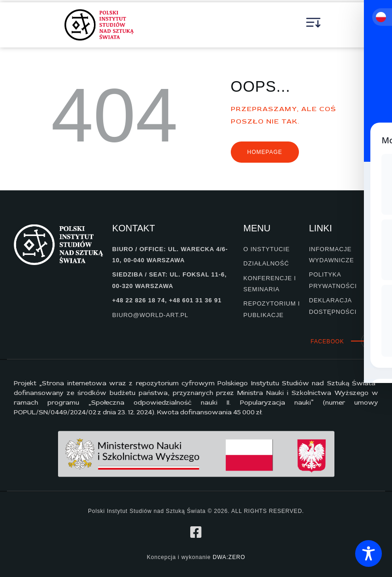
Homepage (265, 152)
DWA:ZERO (229, 557)
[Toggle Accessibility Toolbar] (369, 553)
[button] (314, 25)
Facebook (327, 341)
